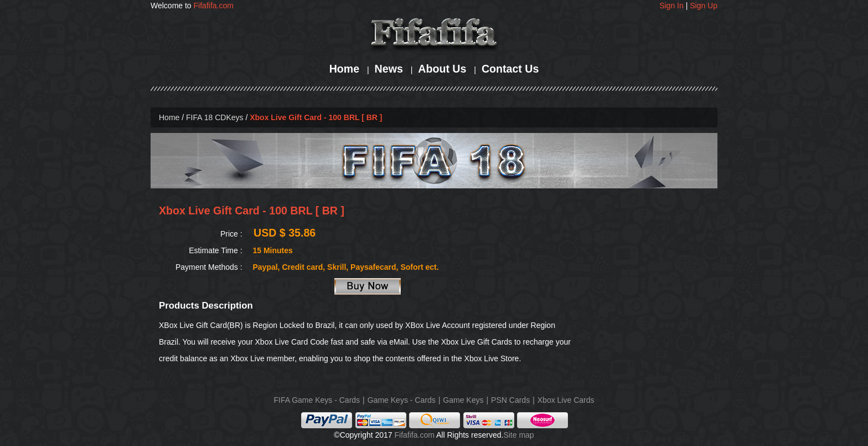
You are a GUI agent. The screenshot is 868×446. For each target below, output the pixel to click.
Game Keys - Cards (402, 400)
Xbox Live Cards (566, 400)
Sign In (671, 6)
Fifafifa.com (214, 6)
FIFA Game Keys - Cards (317, 400)
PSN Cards (510, 400)
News (389, 69)
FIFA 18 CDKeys (215, 117)
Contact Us (510, 69)
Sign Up (704, 6)
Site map (518, 435)
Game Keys (463, 400)
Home (344, 69)
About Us (442, 69)
